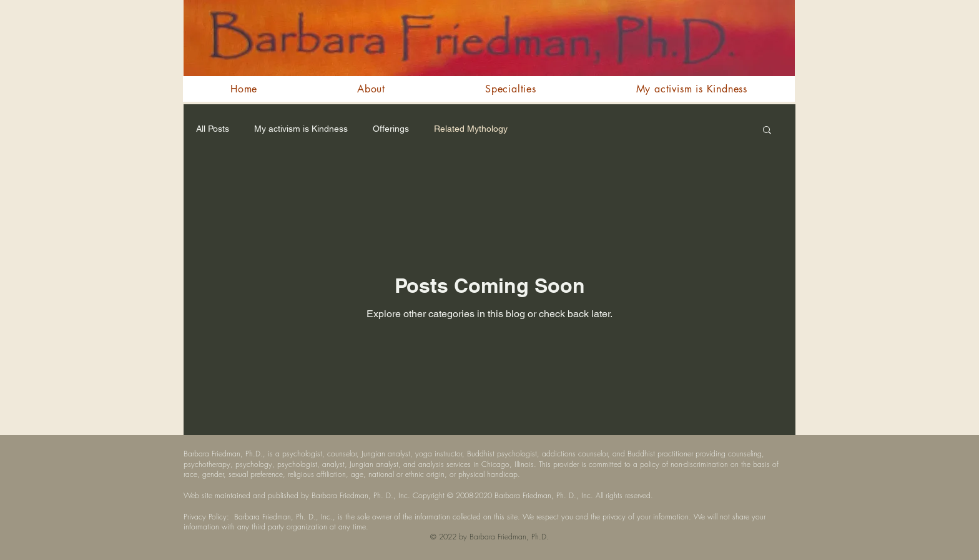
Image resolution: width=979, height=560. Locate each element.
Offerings (391, 129)
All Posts (213, 129)
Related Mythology (471, 129)
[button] (767, 131)
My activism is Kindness (301, 129)
